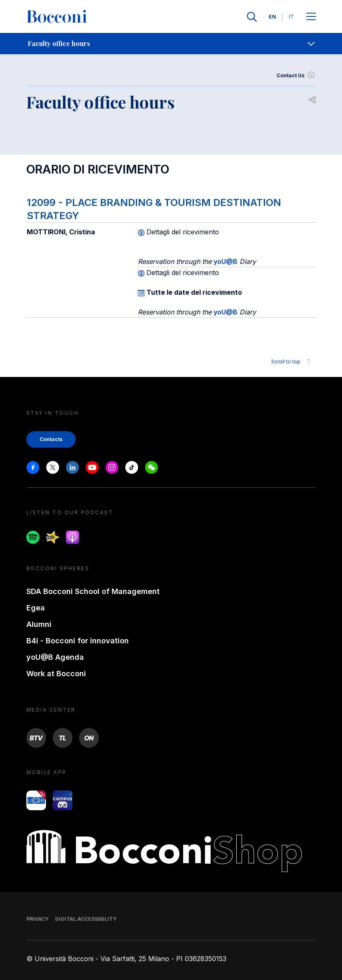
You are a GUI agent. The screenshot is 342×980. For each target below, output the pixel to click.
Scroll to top (292, 362)
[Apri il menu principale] (311, 17)
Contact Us (296, 76)
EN (272, 17)
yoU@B (226, 261)
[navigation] (171, 44)
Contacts (51, 439)
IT (291, 17)
